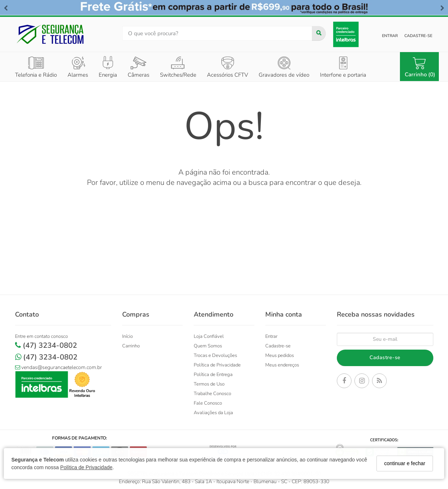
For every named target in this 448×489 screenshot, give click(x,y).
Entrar (390, 36)
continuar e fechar (405, 463)
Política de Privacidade (86, 467)
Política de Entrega (213, 375)
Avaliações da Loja (213, 413)
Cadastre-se (418, 36)
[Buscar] (319, 33)
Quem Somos (208, 346)
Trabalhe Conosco (212, 394)
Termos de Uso (209, 384)
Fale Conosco (208, 403)
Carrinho (131, 346)
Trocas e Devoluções (215, 355)
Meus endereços (282, 365)
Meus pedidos (280, 355)
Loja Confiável (209, 336)
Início (128, 336)
